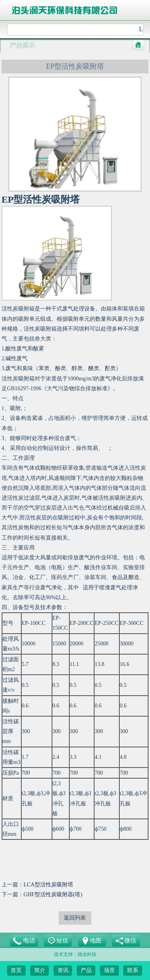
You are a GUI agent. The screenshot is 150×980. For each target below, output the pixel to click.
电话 (24, 941)
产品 (86, 970)
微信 (126, 941)
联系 (133, 970)
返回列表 (75, 918)
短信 (58, 941)
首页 (16, 970)
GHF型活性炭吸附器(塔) (53, 894)
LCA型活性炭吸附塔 (48, 885)
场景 (109, 970)
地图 (92, 941)
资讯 (63, 970)
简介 (40, 970)
